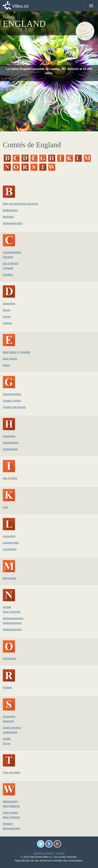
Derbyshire (9, 304)
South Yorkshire (12, 728)
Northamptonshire (13, 618)
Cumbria (8, 275)
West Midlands (11, 806)
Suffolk (7, 739)
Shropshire (9, 716)
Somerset (8, 721)
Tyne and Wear (12, 772)
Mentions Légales (43, 853)
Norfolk (7, 607)
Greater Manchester (14, 407)
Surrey (7, 743)
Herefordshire (11, 443)
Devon (6, 310)
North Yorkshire (12, 612)
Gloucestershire (12, 394)
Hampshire (9, 436)
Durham (7, 323)
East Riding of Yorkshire (17, 352)
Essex (6, 365)
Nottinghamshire (12, 629)
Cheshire (8, 257)
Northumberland (12, 623)
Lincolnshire (10, 549)
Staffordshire (10, 732)
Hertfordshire (10, 449)
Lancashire (9, 536)
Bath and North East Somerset (20, 204)
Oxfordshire (9, 658)
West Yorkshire (11, 817)
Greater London (12, 401)
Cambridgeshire (12, 252)
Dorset (7, 317)
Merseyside (9, 578)
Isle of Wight (10, 478)
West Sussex (10, 813)
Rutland (7, 687)
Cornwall (8, 268)
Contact (60, 853)
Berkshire (8, 217)
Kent (5, 507)
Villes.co (20, 6)
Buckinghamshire (13, 223)
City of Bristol (10, 263)
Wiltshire (8, 824)
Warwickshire (10, 801)
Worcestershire (11, 828)
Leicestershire (11, 543)
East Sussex (10, 359)
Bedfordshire (10, 210)
